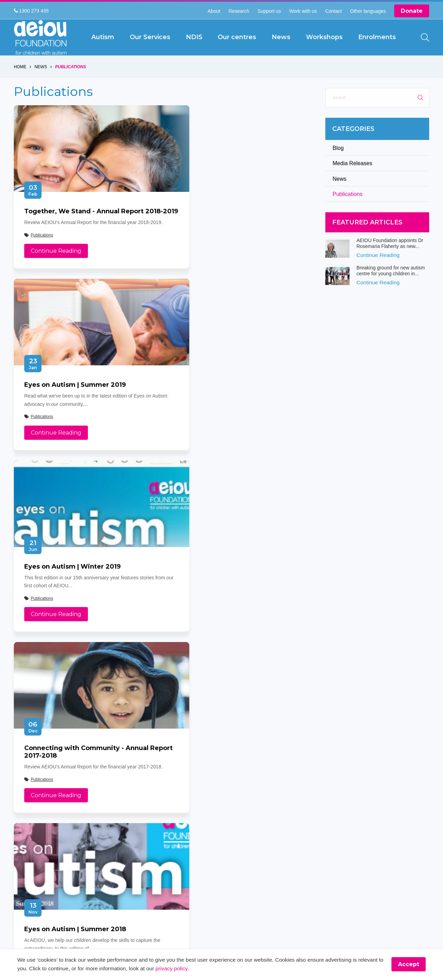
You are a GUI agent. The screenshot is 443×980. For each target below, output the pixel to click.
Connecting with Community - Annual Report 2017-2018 (226, 420)
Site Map (232, 816)
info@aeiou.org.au (43, 793)
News (41, 83)
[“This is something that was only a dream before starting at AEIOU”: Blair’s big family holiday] (340, 795)
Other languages (368, 11)
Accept (409, 964)
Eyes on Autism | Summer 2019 (227, 228)
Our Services (236, 782)
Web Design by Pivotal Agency (268, 878)
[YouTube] (73, 830)
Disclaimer (233, 804)
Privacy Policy (174, 816)
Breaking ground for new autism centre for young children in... (391, 287)
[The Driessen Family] (406, 795)
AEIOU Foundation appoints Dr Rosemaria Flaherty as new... (390, 260)
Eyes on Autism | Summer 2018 (75, 606)
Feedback (168, 827)
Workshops (171, 804)
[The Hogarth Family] (373, 831)
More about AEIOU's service (222, 606)
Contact (333, 11)
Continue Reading (56, 283)
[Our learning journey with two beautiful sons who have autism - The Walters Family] (406, 831)
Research (239, 11)
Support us (269, 11)
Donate (412, 11)
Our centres (235, 793)
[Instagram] (55, 830)
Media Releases (352, 180)
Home (20, 83)
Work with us (303, 11)
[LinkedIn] (90, 830)
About (214, 11)
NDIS (165, 793)
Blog (338, 164)
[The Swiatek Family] (307, 795)
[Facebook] (21, 830)
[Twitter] (38, 830)
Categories (353, 145)
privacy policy (203, 968)
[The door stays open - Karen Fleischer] (373, 795)
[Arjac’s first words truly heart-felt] (340, 831)
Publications (71, 83)
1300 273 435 (31, 11)
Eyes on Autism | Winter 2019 (73, 417)
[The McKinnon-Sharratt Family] (307, 831)
